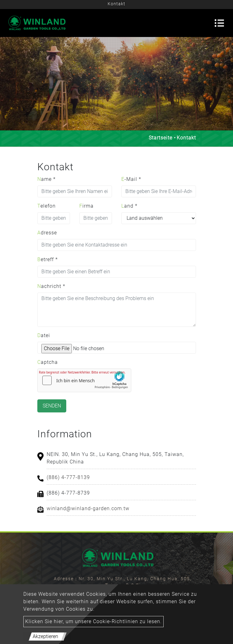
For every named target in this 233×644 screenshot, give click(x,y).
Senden (52, 406)
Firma (86, 206)
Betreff (48, 259)
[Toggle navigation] (219, 23)
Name (47, 179)
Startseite (161, 138)
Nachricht (51, 286)
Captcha (48, 362)
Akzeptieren (45, 636)
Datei (44, 335)
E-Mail (131, 179)
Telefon (47, 206)
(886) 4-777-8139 (68, 477)
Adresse (47, 233)
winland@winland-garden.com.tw (88, 508)
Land (129, 206)
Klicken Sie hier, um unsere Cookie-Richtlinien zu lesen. (93, 621)
